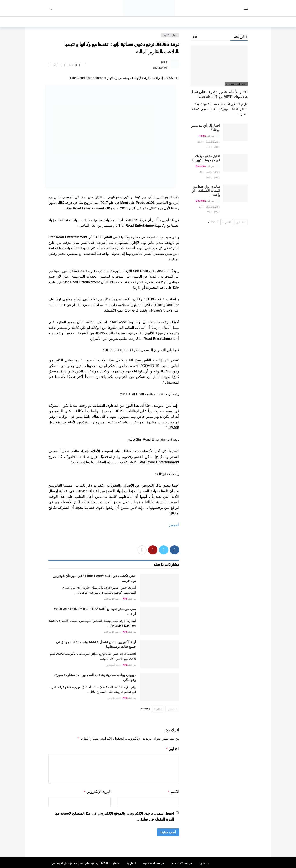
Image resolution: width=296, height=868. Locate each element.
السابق (172, 709)
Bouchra (201, 166)
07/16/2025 (213, 172)
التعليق (173, 748)
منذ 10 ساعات (112, 599)
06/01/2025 (213, 207)
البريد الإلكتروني (97, 791)
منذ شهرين (114, 698)
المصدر (174, 525)
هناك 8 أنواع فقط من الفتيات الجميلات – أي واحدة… (206, 191)
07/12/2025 (213, 142)
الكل (194, 37)
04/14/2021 (160, 68)
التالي (158, 709)
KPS (164, 62)
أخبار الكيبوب (170, 35)
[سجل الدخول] (51, 8)
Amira (202, 136)
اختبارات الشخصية (236, 84)
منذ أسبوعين (113, 665)
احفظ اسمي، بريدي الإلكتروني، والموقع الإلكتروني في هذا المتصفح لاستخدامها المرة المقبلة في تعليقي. (114, 815)
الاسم (173, 791)
